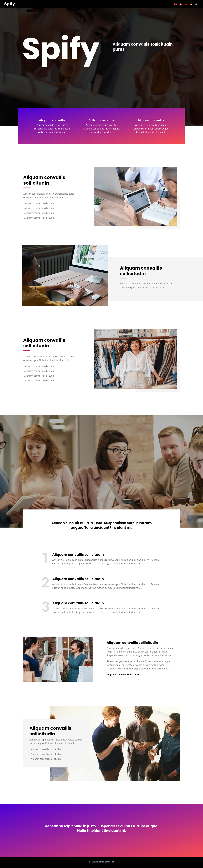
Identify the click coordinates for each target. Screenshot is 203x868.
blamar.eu (108, 862)
